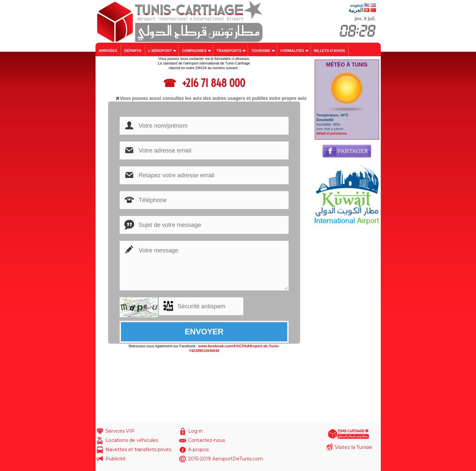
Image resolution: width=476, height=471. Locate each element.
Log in (195, 431)
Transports (229, 51)
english (357, 6)
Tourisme (261, 51)
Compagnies (194, 51)
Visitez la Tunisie (354, 447)
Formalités (292, 51)
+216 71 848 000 (212, 83)
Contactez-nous (207, 440)
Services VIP (120, 431)
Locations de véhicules (132, 440)
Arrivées (108, 51)
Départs (133, 51)
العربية (356, 10)
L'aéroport (160, 51)
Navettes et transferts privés (138, 450)
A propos (198, 450)
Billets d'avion (329, 51)
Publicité (116, 459)
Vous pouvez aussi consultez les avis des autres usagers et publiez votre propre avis (213, 98)
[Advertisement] (347, 324)
